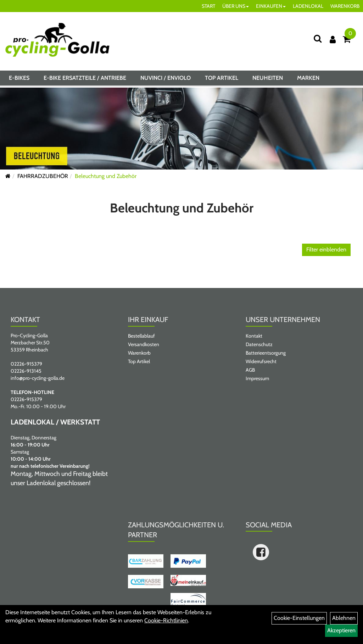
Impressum (257, 378)
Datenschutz (259, 344)
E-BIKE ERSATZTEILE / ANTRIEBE (85, 79)
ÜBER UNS (236, 6)
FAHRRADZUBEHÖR (43, 176)
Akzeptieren (341, 630)
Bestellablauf (141, 336)
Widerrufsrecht (261, 361)
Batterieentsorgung (266, 353)
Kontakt (254, 336)
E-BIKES (19, 79)
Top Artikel (222, 79)
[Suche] (318, 38)
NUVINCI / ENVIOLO (166, 79)
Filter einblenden (326, 249)
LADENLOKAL (308, 6)
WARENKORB (345, 6)
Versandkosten (144, 344)
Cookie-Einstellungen (299, 618)
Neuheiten (268, 79)
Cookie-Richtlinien (166, 620)
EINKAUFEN (271, 6)
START (208, 6)
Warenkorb (139, 353)
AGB (250, 370)
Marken (308, 79)
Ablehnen (344, 618)
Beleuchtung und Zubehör (106, 176)
